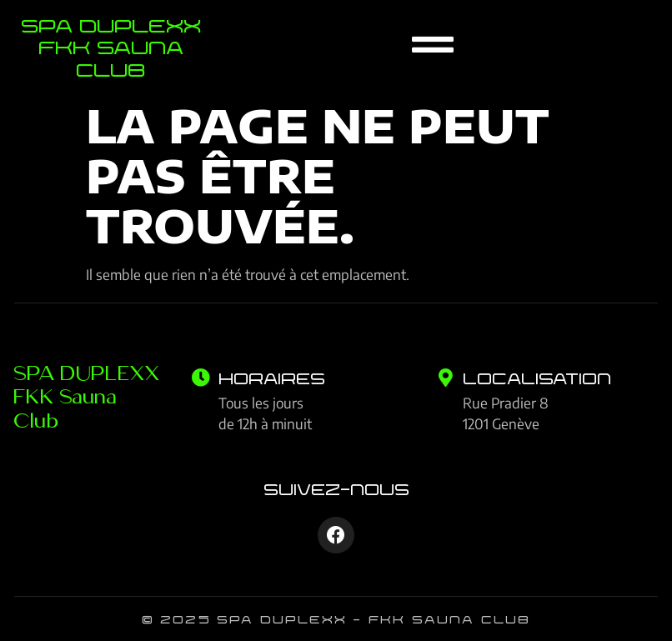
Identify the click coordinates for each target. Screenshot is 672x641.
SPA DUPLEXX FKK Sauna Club (87, 396)
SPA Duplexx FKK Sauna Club (111, 47)
